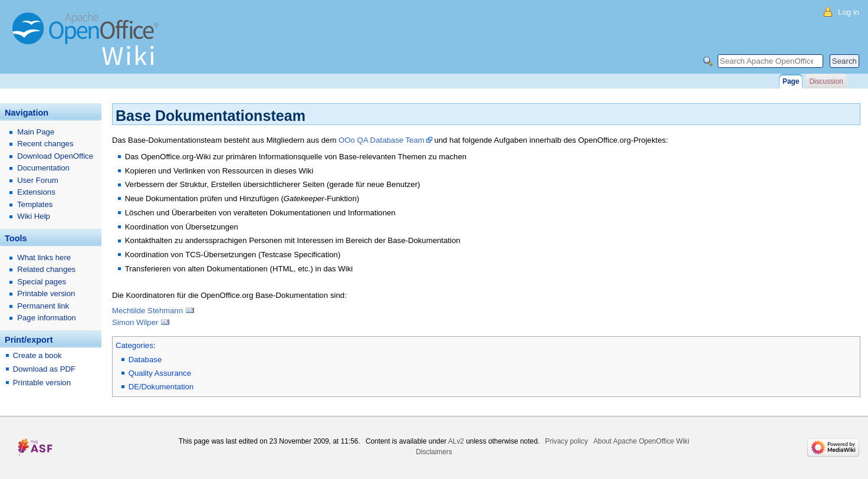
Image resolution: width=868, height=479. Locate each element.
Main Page (36, 132)
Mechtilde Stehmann (147, 311)
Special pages (42, 282)
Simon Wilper (135, 322)
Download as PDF (44, 369)
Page (791, 81)
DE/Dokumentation (161, 387)
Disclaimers (434, 452)
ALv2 (456, 441)
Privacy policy (566, 441)
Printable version (46, 293)
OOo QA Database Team (382, 140)
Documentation (43, 168)
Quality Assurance (160, 373)
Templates (35, 204)
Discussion (826, 81)
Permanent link (43, 306)
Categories (134, 345)
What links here (44, 257)
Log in (849, 12)
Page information (47, 318)
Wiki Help (34, 216)
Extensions (36, 192)
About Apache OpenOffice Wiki (641, 441)
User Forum (38, 180)
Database (145, 360)
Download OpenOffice (55, 156)
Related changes (46, 269)
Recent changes (45, 144)
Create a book (37, 355)
